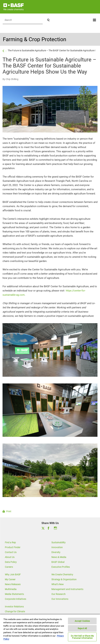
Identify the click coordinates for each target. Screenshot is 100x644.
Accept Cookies (82, 621)
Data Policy (11, 562)
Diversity (56, 552)
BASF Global (58, 562)
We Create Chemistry (62, 574)
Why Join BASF (13, 574)
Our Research (59, 594)
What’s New (58, 584)
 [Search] (48, 20)
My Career (10, 579)
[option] (50, 350)
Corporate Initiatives (16, 599)
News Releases (13, 584)
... (6, 50)
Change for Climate (15, 611)
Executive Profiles (61, 567)
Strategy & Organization (64, 579)
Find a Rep (10, 542)
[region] (50, 629)
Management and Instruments (67, 589)
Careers (9, 567)
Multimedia (11, 589)
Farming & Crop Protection (35, 39)
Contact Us (11, 552)
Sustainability (59, 542)
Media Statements (14, 594)
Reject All (82, 628)
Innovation (57, 547)
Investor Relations (14, 607)
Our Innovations (60, 599)
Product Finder (13, 547)
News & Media (59, 557)
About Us (10, 557)
